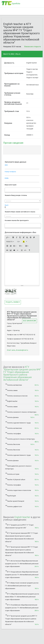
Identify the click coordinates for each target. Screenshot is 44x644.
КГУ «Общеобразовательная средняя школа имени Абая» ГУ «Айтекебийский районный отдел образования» (22, 597)
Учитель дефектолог (22, 507)
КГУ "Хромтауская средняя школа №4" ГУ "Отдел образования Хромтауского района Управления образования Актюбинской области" (22, 620)
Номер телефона (10, 172)
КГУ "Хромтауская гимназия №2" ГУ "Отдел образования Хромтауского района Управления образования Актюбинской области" (22, 551)
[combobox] (23, 190)
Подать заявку (13, 302)
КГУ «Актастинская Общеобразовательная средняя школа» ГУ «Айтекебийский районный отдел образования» (22, 564)
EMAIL (7, 178)
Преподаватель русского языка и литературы (22, 467)
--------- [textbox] (8, 201)
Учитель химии (22, 390)
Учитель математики (22, 385)
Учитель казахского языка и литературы (22, 413)
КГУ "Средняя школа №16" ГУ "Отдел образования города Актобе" (22, 526)
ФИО (6, 165)
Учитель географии (22, 434)
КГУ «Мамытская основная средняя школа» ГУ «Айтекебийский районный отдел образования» (22, 586)
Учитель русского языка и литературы (22, 440)
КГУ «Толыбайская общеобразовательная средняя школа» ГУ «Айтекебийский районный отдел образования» (22, 608)
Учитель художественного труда (22, 423)
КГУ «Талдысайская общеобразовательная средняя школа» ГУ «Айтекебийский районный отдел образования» (22, 575)
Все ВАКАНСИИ (30, 321)
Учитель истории (22, 474)
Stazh (7, 205)
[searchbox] (7, 190)
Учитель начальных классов (22, 396)
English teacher (22, 401)
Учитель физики (20, 417)
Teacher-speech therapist (22, 501)
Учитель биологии (20, 444)
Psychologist (22, 496)
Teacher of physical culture (22, 480)
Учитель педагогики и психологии (22, 490)
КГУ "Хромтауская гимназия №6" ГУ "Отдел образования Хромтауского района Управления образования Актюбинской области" (22, 537)
